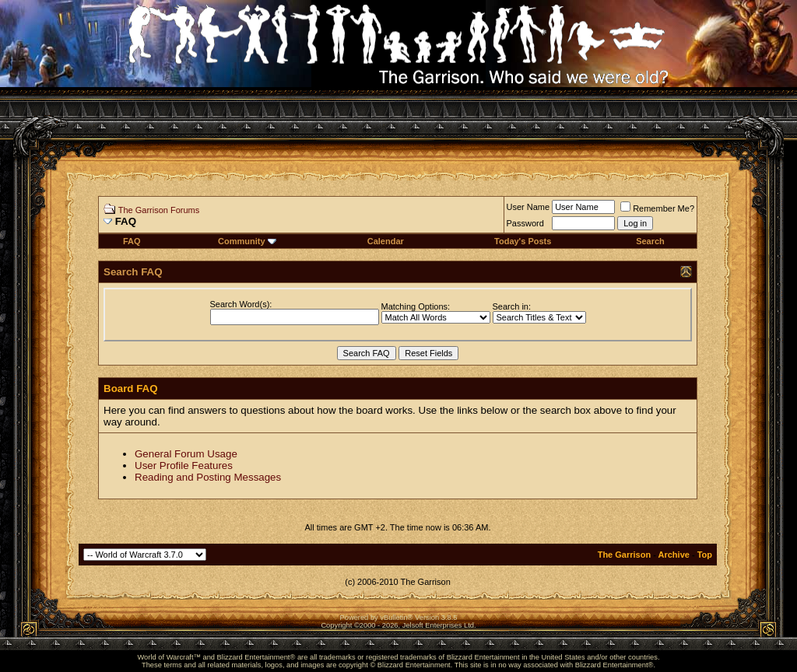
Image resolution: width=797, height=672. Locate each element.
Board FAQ (131, 388)
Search (650, 241)
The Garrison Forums (159, 210)
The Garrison (624, 555)
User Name (528, 207)
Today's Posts (523, 241)
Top (705, 555)
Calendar (386, 241)
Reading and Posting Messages (208, 477)
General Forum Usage (186, 454)
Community (247, 241)
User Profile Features (184, 465)
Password (525, 223)
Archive (674, 555)
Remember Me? (657, 208)
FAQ (132, 241)
